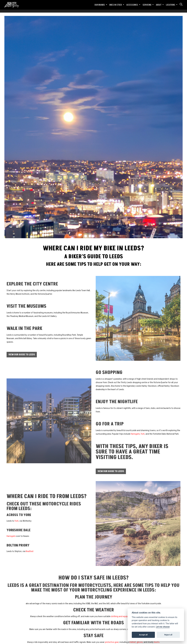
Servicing (147, 5)
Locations (171, 5)
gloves (140, 642)
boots (157, 642)
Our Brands (100, 5)
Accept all (143, 635)
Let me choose (163, 627)
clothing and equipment (122, 616)
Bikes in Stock (116, 5)
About (159, 5)
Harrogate (135, 434)
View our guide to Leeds (22, 355)
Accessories (132, 5)
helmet (133, 642)
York (143, 434)
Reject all (168, 635)
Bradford (30, 551)
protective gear (112, 642)
